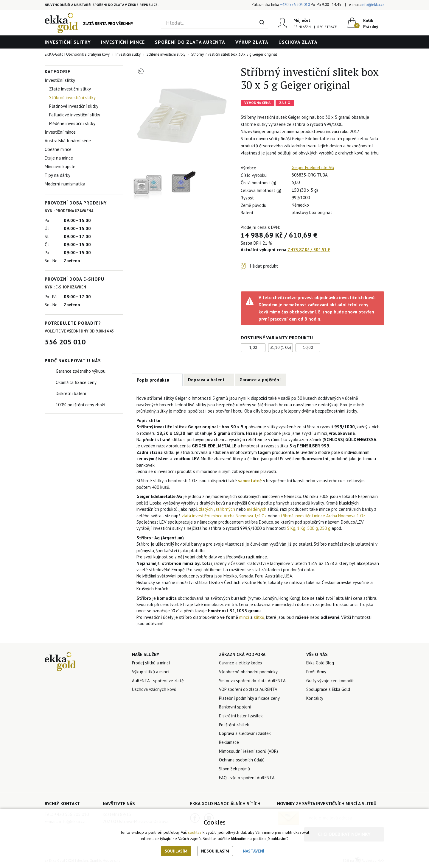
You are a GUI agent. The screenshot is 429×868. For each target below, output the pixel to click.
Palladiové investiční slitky (75, 115)
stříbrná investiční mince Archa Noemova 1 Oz (324, 516)
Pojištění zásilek (234, 726)
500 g (313, 529)
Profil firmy (316, 672)
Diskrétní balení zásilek (241, 717)
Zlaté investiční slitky (70, 89)
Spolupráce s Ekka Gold (329, 690)
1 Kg (301, 529)
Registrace (327, 27)
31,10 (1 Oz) (281, 348)
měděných (258, 509)
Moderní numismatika (65, 184)
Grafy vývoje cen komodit (330, 681)
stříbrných (227, 509)
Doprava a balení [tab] (206, 380)
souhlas (195, 833)
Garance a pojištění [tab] (260, 380)
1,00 (253, 348)
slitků (259, 617)
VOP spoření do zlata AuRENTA (249, 690)
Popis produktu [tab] (153, 380)
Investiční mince (123, 42)
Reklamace (229, 743)
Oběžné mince (58, 149)
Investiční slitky (68, 42)
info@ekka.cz (373, 5)
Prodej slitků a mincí (151, 663)
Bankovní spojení (235, 708)
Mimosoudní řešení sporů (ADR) (248, 752)
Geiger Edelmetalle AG (314, 167)
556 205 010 (65, 342)
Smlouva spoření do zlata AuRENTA (253, 681)
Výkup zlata (252, 42)
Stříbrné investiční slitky (72, 97)
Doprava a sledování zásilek (246, 734)
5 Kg (291, 529)
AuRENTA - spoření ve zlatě (158, 681)
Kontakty (315, 699)
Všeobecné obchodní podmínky (248, 672)
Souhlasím (176, 851)
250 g (325, 529)
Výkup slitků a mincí (151, 672)
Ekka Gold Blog (321, 663)
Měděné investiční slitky (72, 123)
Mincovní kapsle (60, 167)
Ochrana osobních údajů (242, 761)
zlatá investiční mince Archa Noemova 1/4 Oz (225, 516)
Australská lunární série (68, 141)
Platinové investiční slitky (74, 106)
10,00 (308, 348)
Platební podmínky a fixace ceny (250, 699)
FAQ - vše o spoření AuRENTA (247, 779)
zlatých (207, 509)
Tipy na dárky (57, 175)
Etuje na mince (59, 158)
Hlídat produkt (264, 266)
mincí (244, 617)
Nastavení (254, 851)
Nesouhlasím (215, 851)
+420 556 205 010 (295, 5)
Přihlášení (303, 27)
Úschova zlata (298, 42)
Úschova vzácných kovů (154, 690)
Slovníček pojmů (235, 770)
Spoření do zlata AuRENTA (190, 42)
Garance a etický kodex (241, 663)
